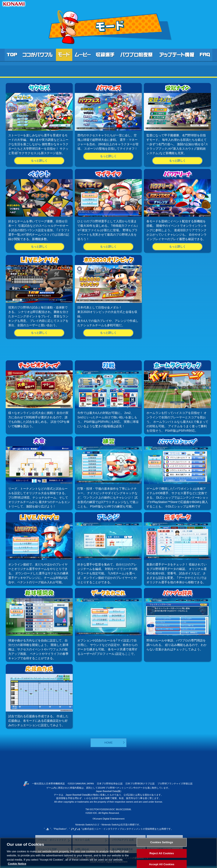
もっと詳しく (39, 161)
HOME (109, 743)
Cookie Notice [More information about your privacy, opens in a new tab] (17, 864)
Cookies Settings (162, 842)
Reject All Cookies (162, 853)
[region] (108, 853)
